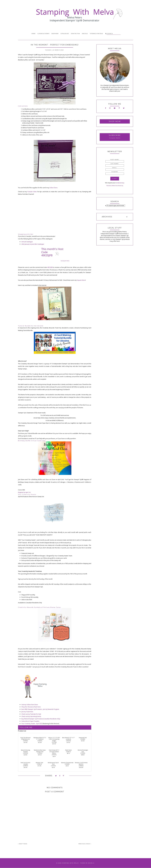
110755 (53, 766)
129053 (25, 766)
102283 (83, 739)
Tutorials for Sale (96, 34)
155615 (54, 755)
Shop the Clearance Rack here (31, 707)
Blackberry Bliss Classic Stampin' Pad (40, 751)
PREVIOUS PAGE (85, 844)
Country (115, 172)
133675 (40, 741)
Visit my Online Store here (30, 705)
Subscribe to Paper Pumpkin (30, 721)
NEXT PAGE (23, 844)
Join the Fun (75, 34)
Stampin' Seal (39, 763)
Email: (115, 168)
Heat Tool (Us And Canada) (25, 763)
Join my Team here (27, 712)
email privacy (120, 183)
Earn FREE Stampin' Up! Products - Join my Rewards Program (40, 709)
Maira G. (91, 863)
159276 (68, 741)
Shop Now (55, 34)
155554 (25, 753)
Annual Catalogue (27, 242)
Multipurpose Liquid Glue (53, 763)
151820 (83, 753)
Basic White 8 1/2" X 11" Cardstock (68, 738)
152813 (39, 764)
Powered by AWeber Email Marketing (115, 186)
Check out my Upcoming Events (31, 716)
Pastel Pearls (68, 750)
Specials (85, 34)
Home (33, 34)
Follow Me (26, 727)
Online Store (53, 188)
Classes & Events (43, 34)
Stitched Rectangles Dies (83, 751)
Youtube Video (32, 192)
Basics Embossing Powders (25, 751)
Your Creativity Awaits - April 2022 (32, 724)
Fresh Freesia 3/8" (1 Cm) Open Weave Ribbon (54, 752)
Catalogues (65, 34)
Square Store (81, 280)
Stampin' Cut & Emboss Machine (81, 763)
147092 (40, 753)
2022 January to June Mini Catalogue (33, 244)
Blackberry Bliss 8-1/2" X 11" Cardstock (40, 738)
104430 (67, 764)
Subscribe (115, 135)
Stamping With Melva (70, 863)
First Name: (115, 160)
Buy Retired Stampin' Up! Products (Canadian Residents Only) (41, 719)
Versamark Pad (83, 738)
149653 (81, 766)
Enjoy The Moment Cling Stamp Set (25, 738)
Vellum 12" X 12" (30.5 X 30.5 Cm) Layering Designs (54, 739)
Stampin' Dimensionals (67, 763)
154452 (25, 741)
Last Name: (115, 164)
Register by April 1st (24, 492)
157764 (54, 742)
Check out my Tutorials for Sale (31, 714)
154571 (68, 752)
